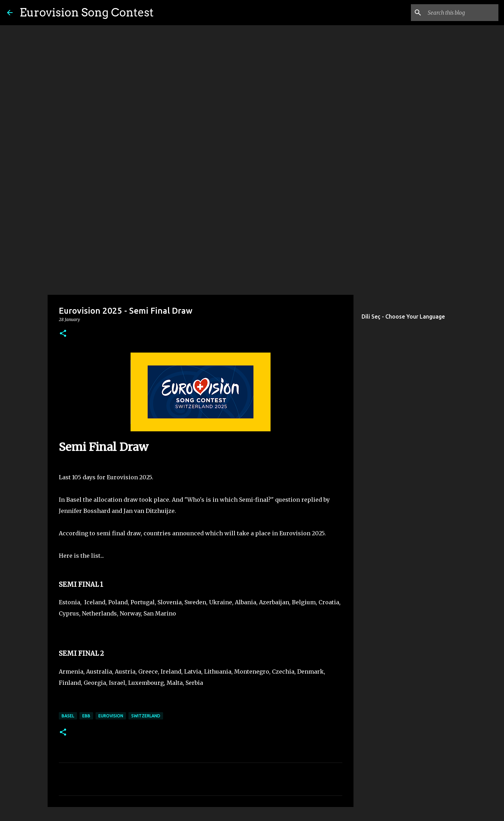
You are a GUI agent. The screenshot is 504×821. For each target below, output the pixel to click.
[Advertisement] (252, 239)
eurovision (111, 716)
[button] (63, 334)
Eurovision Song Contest (87, 12)
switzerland (146, 716)
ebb (86, 716)
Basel (68, 716)
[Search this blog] (462, 13)
